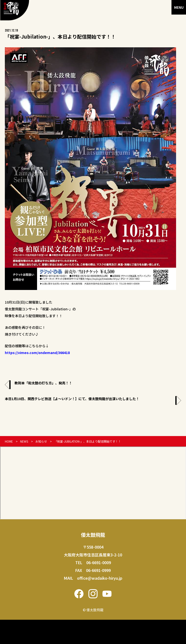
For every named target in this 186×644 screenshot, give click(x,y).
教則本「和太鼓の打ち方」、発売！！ (43, 383)
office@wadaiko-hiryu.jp (100, 578)
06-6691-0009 (99, 562)
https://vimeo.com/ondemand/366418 (37, 353)
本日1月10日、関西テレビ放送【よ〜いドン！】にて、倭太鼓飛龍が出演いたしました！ (72, 399)
